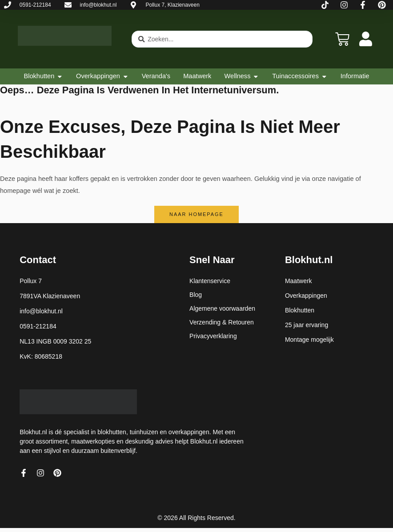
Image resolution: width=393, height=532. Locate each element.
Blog (196, 295)
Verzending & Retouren (222, 322)
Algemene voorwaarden (222, 308)
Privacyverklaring (213, 336)
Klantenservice (210, 281)
